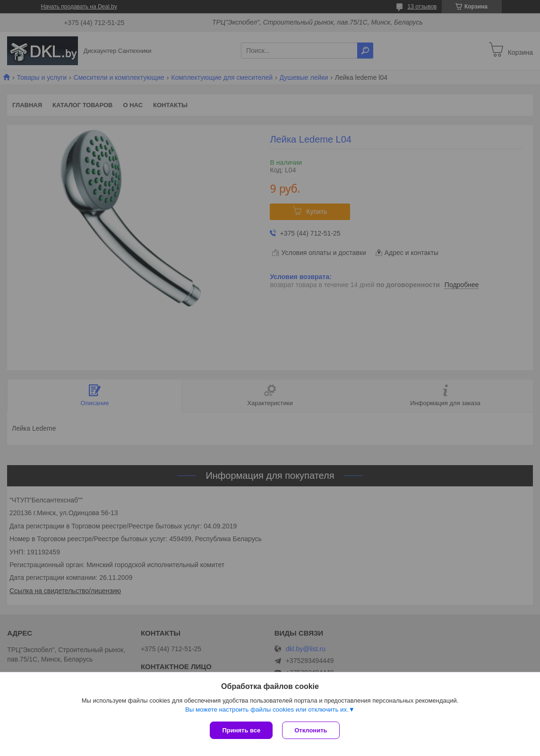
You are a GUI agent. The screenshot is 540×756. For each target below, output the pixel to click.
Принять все (241, 730)
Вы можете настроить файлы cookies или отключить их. (267, 709)
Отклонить (311, 730)
